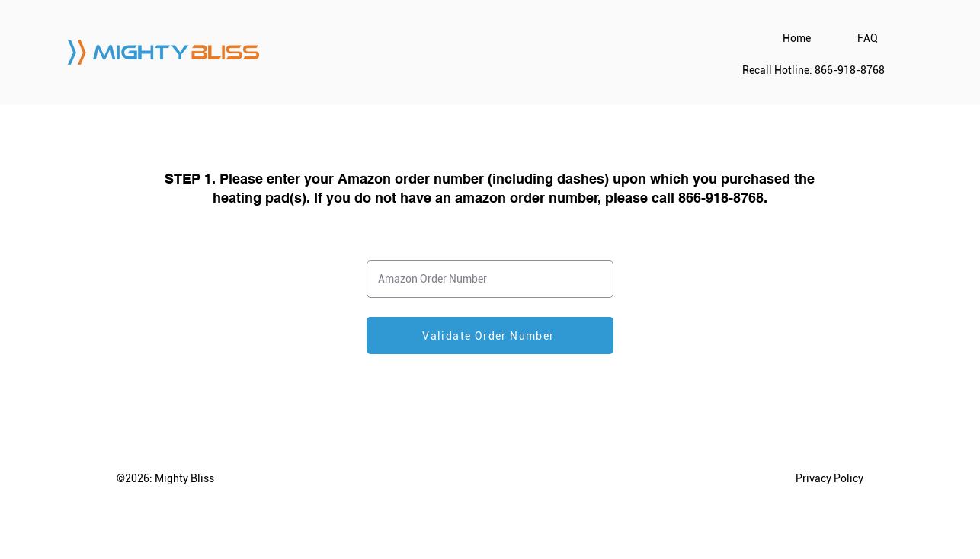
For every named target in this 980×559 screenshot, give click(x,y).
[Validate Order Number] (490, 335)
